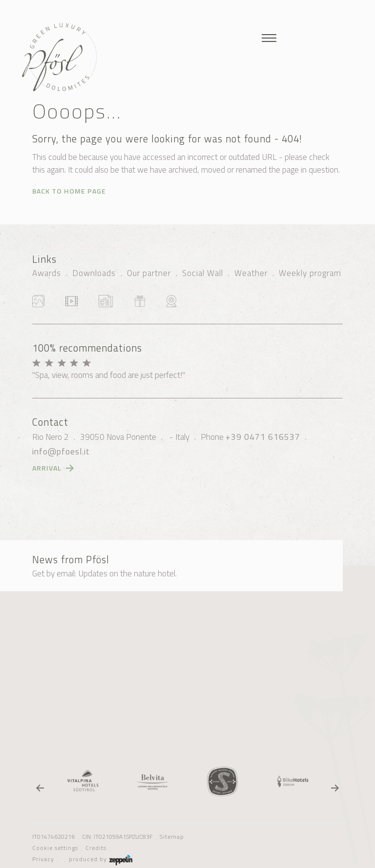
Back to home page (69, 191)
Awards (47, 273)
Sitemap (172, 837)
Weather (251, 273)
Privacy (43, 859)
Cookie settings (55, 848)
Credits (96, 848)
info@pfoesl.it (61, 452)
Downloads (94, 273)
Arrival (47, 468)
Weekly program (310, 273)
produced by (101, 859)
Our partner (149, 273)
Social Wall (203, 273)
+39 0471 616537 (263, 437)
